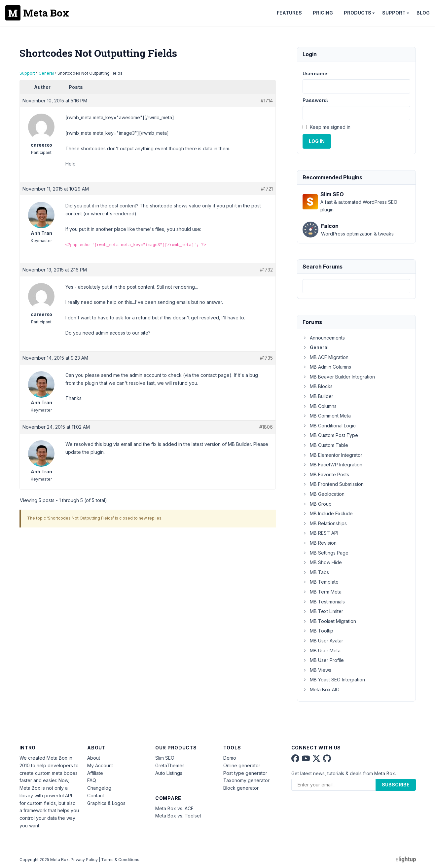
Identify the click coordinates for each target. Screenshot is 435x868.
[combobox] (356, 286)
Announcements (324, 338)
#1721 (267, 189)
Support (394, 13)
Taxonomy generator (246, 780)
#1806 (266, 427)
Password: (315, 100)
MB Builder (318, 396)
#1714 (267, 101)
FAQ (92, 780)
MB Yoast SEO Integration (334, 680)
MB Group (317, 504)
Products (358, 13)
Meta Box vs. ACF (174, 808)
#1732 (266, 270)
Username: (316, 73)
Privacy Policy (84, 860)
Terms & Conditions (120, 860)
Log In (317, 141)
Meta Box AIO (321, 689)
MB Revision (320, 543)
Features (289, 13)
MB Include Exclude (328, 513)
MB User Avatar (323, 641)
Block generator (241, 788)
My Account (100, 765)
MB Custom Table (325, 445)
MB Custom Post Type (330, 435)
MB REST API (320, 533)
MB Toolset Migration (329, 621)
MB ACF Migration (326, 357)
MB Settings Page (326, 553)
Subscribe (396, 785)
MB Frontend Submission (333, 484)
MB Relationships (325, 523)
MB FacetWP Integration (332, 465)
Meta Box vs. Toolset (178, 816)
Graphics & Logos (106, 803)
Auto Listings (169, 773)
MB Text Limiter (323, 611)
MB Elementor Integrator (332, 455)
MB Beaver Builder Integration (339, 377)
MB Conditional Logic (329, 426)
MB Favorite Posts (326, 474)
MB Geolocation (324, 494)
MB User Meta (322, 651)
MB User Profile (323, 660)
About (94, 758)
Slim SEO (165, 758)
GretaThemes (170, 765)
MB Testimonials (324, 602)
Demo (230, 758)
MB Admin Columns (327, 367)
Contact (96, 796)
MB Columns (320, 406)
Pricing (323, 13)
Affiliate (95, 773)
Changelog (99, 788)
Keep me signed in (330, 127)
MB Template (321, 582)
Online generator (242, 765)
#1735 (266, 358)
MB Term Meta (322, 592)
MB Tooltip (318, 631)
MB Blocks (318, 386)
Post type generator (245, 773)
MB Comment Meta (327, 416)
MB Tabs (316, 572)
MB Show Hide (322, 562)
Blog (423, 13)
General (46, 73)
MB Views (317, 670)
